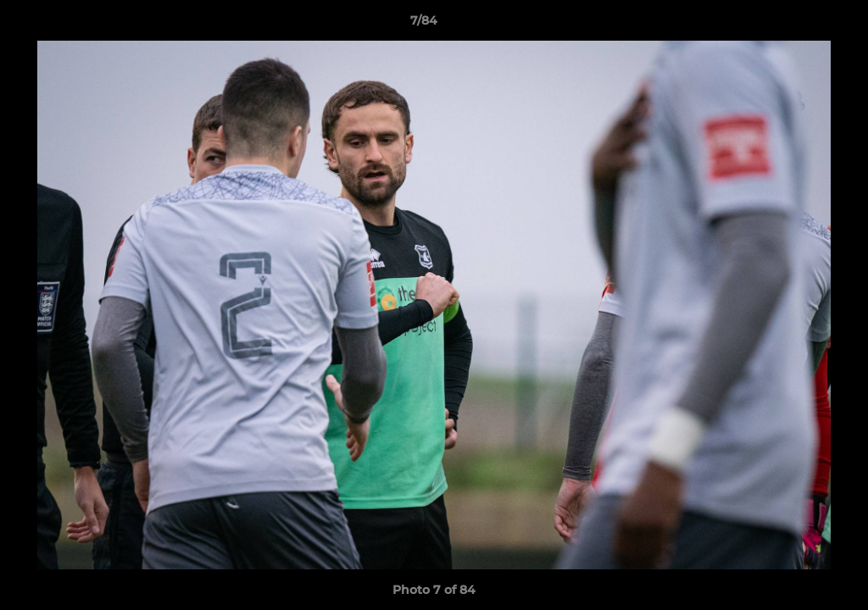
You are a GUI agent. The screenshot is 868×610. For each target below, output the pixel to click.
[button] (797, 25)
